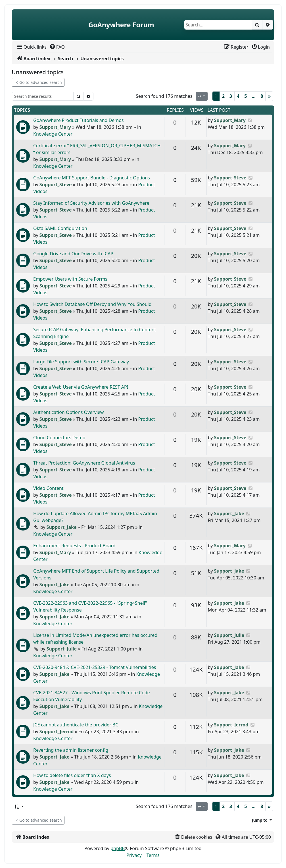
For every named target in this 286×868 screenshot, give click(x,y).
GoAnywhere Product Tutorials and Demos (79, 120)
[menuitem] (31, 47)
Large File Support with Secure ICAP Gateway (81, 362)
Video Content (48, 488)
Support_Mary (55, 127)
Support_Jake (62, 527)
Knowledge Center (53, 134)
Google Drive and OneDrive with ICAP (73, 254)
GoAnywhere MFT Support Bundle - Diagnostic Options (92, 178)
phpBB (118, 848)
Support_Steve (56, 185)
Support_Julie (62, 649)
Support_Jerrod (57, 732)
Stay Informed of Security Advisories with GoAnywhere (91, 203)
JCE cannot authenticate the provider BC (76, 725)
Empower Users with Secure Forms (70, 279)
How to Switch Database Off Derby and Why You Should (92, 304)
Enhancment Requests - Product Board (74, 546)
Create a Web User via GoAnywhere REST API (81, 387)
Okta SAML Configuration (60, 228)
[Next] (269, 96)
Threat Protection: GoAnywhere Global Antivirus (84, 463)
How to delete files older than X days (72, 775)
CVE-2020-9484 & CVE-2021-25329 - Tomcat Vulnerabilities (95, 667)
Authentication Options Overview (68, 412)
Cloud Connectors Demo (59, 438)
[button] (19, 806)
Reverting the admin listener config (71, 750)
